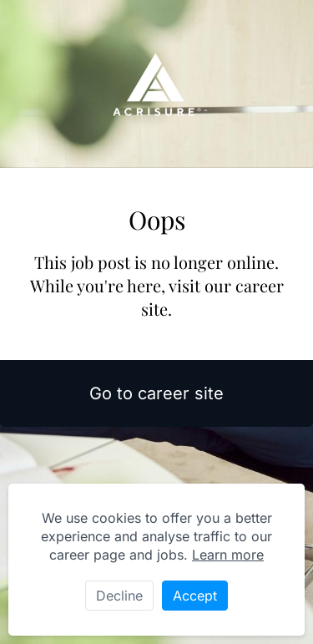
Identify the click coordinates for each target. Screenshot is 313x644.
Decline (119, 596)
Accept (195, 596)
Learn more (228, 555)
